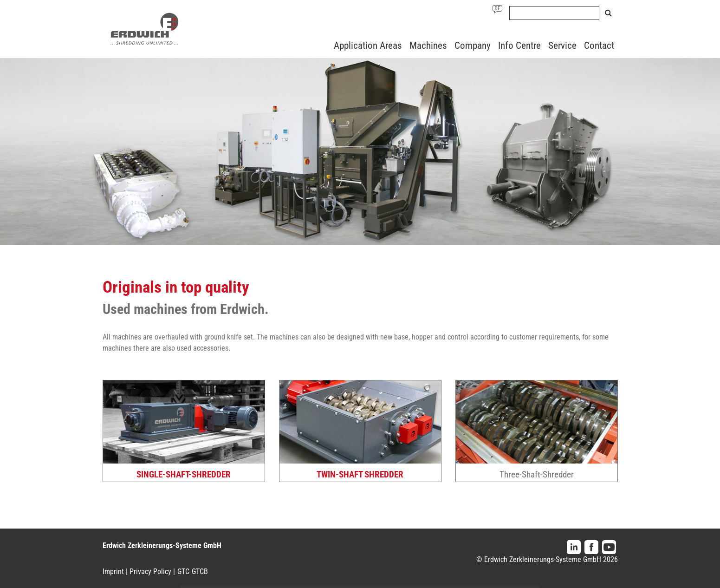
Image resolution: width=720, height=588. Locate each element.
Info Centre (519, 46)
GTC (183, 572)
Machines (428, 46)
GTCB (200, 572)
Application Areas (368, 46)
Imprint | (115, 572)
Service (562, 46)
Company (473, 46)
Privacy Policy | (152, 572)
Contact (599, 46)
